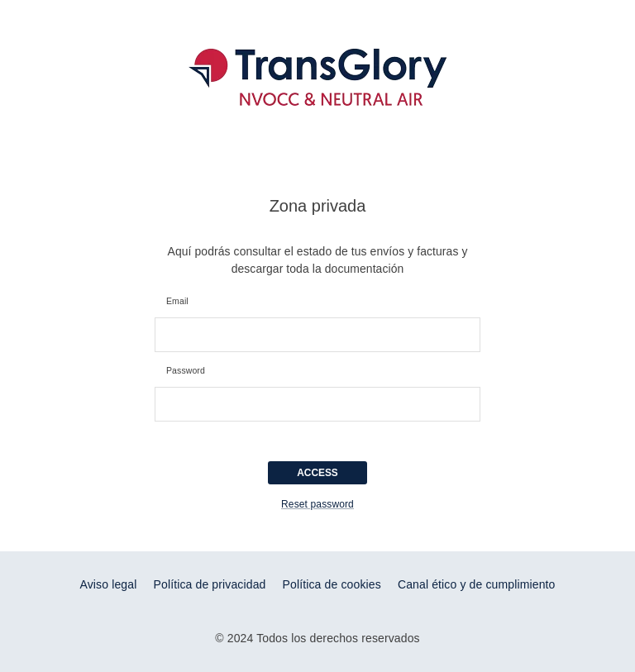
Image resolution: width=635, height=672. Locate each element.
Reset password (317, 504)
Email (177, 302)
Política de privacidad (210, 584)
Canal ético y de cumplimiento (477, 584)
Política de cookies (332, 584)
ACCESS (317, 473)
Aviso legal (108, 584)
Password (186, 371)
